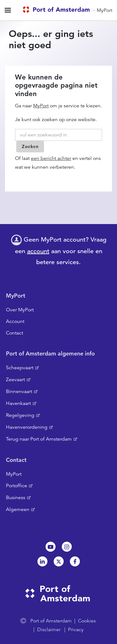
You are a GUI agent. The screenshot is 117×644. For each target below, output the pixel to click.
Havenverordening (27, 427)
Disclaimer (49, 630)
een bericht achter (51, 158)
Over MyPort (20, 310)
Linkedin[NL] (42, 561)
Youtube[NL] (51, 547)
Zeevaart (15, 380)
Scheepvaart (20, 368)
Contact (15, 333)
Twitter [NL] (59, 561)
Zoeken (30, 146)
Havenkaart (18, 403)
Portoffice (17, 486)
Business (16, 498)
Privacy (76, 630)
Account (15, 321)
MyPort (105, 10)
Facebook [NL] (75, 561)
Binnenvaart (19, 391)
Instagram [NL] (67, 547)
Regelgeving (20, 415)
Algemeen (18, 509)
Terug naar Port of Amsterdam (39, 439)
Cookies (87, 621)
